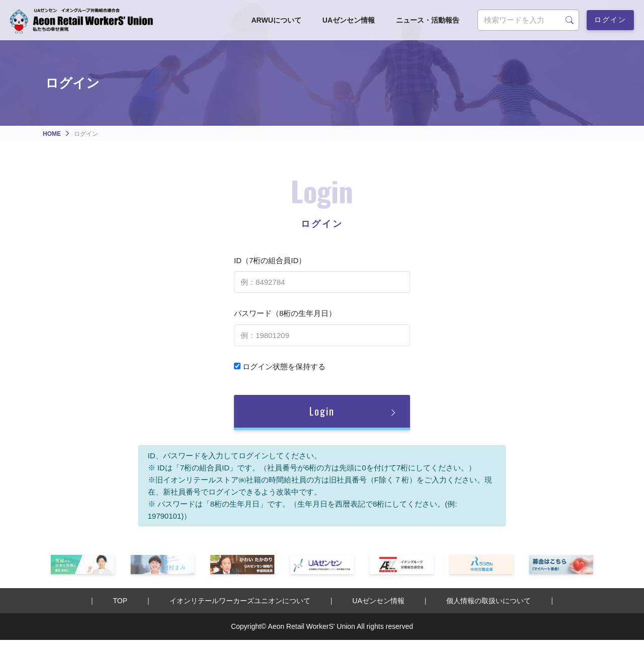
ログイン (610, 19)
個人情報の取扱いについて (489, 601)
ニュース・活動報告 (428, 20)
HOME (52, 134)
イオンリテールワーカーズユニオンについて (240, 601)
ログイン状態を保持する (280, 367)
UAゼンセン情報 (349, 20)
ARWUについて (276, 20)
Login (322, 411)
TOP (120, 601)
